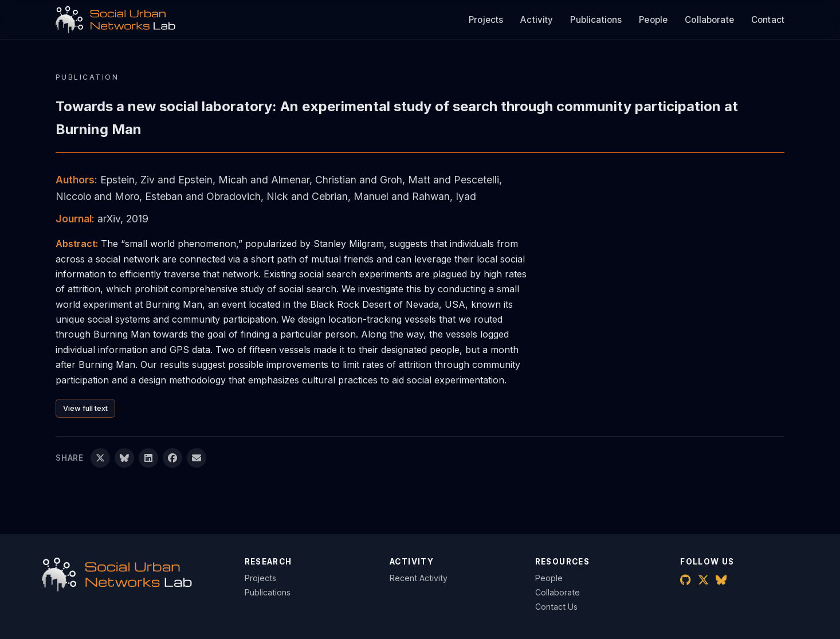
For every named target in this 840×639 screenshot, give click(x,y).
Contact (768, 20)
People (653, 20)
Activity (537, 20)
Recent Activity (419, 578)
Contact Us (556, 607)
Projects (486, 20)
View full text (85, 408)
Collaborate (709, 20)
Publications (596, 20)
